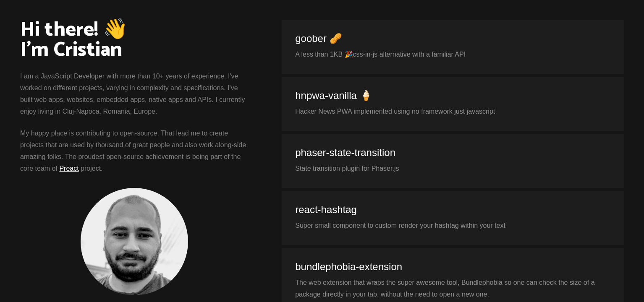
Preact (69, 168)
